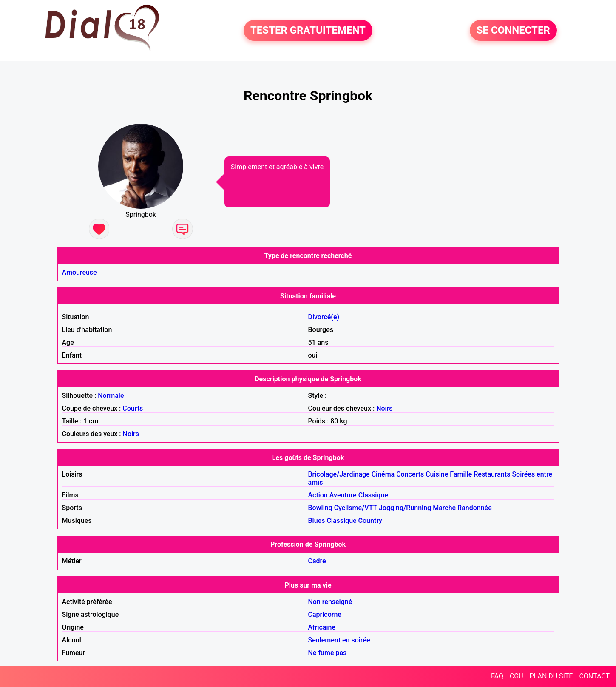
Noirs (384, 408)
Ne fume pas (328, 653)
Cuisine (437, 474)
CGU (517, 676)
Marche (444, 508)
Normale (111, 396)
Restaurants (492, 474)
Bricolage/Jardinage (339, 474)
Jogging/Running (405, 508)
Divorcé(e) (324, 317)
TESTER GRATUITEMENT (308, 31)
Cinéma (383, 474)
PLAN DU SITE (551, 676)
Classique (373, 495)
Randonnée (475, 508)
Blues (317, 521)
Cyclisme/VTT (356, 508)
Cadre (317, 561)
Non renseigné (330, 602)
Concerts (410, 474)
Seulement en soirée (339, 640)
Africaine (322, 627)
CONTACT (594, 676)
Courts (133, 408)
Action (318, 495)
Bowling (320, 508)
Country (370, 521)
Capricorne (325, 615)
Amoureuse (79, 272)
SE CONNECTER (513, 31)
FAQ (497, 676)
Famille (461, 474)
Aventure (343, 495)
